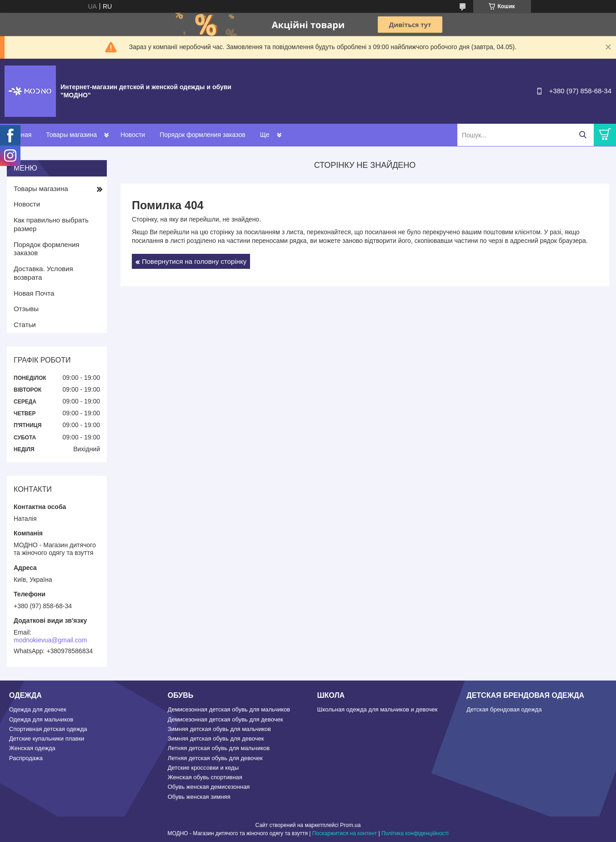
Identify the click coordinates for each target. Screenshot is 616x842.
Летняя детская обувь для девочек (215, 758)
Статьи (25, 325)
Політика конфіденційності (415, 833)
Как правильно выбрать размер (51, 224)
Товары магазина (71, 135)
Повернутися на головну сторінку (194, 261)
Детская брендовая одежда (504, 709)
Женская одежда (32, 748)
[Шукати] (583, 135)
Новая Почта (34, 293)
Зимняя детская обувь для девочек (216, 739)
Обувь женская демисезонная (209, 787)
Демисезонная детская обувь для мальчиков (229, 709)
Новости (133, 135)
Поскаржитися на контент (345, 833)
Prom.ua (350, 825)
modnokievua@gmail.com (50, 640)
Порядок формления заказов (202, 135)
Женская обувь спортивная (205, 777)
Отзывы (26, 309)
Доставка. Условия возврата (43, 273)
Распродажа (26, 758)
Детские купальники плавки (47, 739)
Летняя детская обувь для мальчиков (219, 748)
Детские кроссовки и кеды (203, 768)
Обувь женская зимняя (199, 797)
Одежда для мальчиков (41, 719)
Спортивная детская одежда (48, 729)
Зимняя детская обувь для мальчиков (219, 729)
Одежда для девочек (38, 709)
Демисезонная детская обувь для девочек (225, 719)
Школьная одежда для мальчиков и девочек (378, 709)
